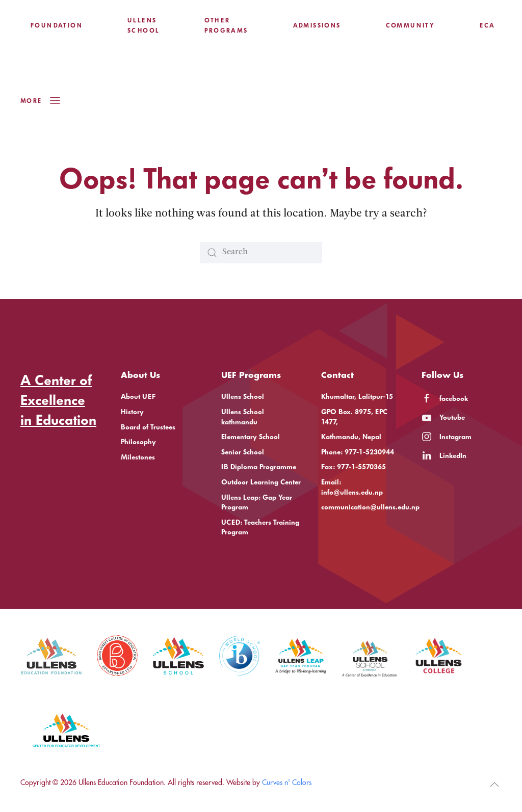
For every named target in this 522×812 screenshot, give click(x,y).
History (132, 412)
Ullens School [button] (143, 25)
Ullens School (243, 397)
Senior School (243, 452)
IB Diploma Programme (259, 467)
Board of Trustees (148, 427)
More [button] (41, 101)
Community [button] (411, 25)
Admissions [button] (317, 25)
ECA (487, 25)
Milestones (138, 457)
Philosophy (138, 442)
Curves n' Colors (287, 782)
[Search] (261, 253)
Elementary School (251, 437)
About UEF (138, 397)
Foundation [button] (57, 25)
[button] (494, 784)
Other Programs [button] (226, 25)
